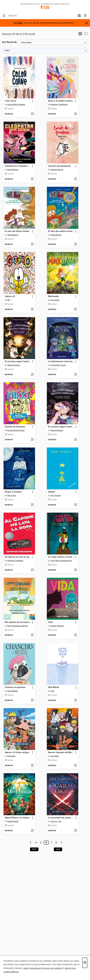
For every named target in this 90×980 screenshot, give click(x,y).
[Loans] (79, 16)
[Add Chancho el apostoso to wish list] (32, 701)
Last (58, 849)
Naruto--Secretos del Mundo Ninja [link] (61, 753)
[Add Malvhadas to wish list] (75, 310)
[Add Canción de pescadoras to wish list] (75, 179)
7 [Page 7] (51, 843)
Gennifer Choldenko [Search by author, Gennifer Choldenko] (15, 561)
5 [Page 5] (41, 843)
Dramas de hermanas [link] (15, 427)
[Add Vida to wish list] (75, 635)
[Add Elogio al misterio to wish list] (32, 505)
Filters (7, 50)
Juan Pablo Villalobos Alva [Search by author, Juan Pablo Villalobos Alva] (61, 561)
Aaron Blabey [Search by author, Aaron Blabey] (13, 691)
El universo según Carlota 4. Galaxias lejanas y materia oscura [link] (61, 427)
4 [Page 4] (36, 843)
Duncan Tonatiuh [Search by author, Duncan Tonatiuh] (57, 626)
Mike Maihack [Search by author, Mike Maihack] (13, 170)
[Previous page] (31, 843)
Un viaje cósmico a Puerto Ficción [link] (61, 557)
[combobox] (39, 16)
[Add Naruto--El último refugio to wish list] (32, 766)
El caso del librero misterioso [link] (18, 231)
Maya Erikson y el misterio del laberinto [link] (18, 818)
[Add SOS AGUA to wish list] (75, 701)
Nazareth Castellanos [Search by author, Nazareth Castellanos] (59, 105)
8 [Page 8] (56, 843)
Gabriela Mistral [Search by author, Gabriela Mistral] (57, 170)
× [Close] (85, 963)
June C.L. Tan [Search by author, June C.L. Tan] (56, 821)
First (34, 849)
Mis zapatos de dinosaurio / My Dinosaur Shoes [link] (18, 622)
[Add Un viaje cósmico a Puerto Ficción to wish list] (75, 570)
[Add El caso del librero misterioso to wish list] (32, 244)
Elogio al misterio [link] (13, 492)
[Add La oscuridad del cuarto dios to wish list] (75, 831)
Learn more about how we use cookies (42, 968)
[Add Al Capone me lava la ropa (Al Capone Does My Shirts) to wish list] (32, 570)
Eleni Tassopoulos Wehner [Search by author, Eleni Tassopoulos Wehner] (18, 626)
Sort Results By (9, 42)
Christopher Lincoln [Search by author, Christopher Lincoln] (58, 365)
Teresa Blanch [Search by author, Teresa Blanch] (13, 235)
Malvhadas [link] (53, 296)
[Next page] (62, 843)
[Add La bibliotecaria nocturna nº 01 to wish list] (75, 375)
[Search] (4, 16)
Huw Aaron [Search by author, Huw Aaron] (55, 300)
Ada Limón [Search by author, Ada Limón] (12, 495)
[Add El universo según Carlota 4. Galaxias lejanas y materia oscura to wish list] (75, 440)
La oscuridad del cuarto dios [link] (61, 818)
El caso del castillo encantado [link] (61, 231)
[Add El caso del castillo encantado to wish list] (75, 244)
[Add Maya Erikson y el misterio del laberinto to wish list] (32, 831)
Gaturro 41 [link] (10, 296)
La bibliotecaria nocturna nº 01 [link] (61, 362)
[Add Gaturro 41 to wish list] (32, 310)
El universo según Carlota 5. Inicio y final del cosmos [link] (18, 362)
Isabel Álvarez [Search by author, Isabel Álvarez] (13, 821)
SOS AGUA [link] (53, 687)
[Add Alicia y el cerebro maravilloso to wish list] (75, 114)
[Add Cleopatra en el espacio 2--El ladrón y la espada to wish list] (32, 179)
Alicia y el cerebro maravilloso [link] (61, 101)
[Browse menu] (85, 16)
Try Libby (18, 23)
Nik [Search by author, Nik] (9, 300)
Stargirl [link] (52, 492)
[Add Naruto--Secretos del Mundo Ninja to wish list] (75, 766)
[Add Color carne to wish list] (32, 114)
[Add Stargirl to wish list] (75, 505)
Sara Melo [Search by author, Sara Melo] (11, 756)
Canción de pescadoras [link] (59, 166)
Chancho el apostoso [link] (15, 687)
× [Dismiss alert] (86, 23)
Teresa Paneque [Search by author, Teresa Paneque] (14, 365)
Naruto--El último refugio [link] (17, 753)
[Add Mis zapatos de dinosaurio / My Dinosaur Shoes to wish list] (32, 635)
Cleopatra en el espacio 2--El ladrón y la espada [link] (18, 166)
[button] (80, 35)
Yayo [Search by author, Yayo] (52, 691)
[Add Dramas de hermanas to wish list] (32, 440)
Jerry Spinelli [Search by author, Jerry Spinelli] (56, 495)
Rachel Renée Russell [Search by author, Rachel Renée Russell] (16, 430)
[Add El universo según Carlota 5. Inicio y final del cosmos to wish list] (32, 375)
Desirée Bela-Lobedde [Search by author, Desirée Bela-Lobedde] (16, 105)
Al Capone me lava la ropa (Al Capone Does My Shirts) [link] (18, 557)
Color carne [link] (10, 101)
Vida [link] (50, 622)
